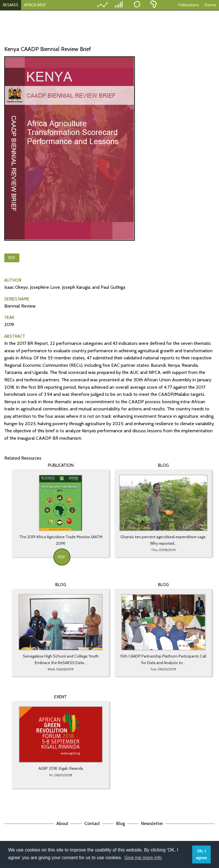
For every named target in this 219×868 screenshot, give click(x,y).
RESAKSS (11, 5)
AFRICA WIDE (35, 5)
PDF (12, 258)
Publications (189, 5)
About (62, 823)
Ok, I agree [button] (201, 854)
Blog (120, 823)
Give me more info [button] (143, 858)
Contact (92, 823)
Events (210, 5)
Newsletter (152, 823)
